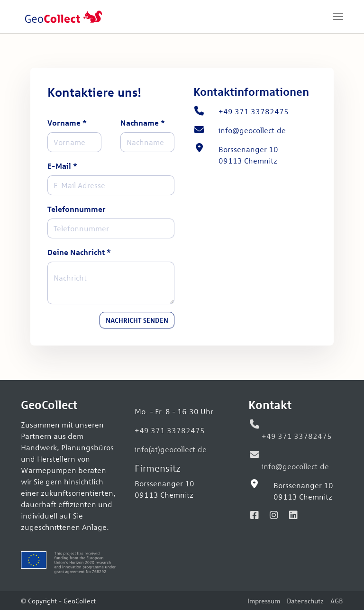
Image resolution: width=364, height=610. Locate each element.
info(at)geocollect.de (171, 449)
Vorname (67, 123)
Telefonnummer (77, 209)
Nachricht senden (137, 320)
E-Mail (62, 166)
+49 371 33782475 (170, 430)
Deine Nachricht (79, 252)
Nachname (143, 123)
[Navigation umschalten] (338, 17)
